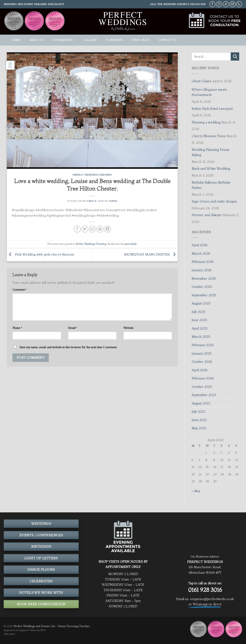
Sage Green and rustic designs (214, 201)
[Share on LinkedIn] (107, 229)
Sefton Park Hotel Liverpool (212, 109)
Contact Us (167, 40)
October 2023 (202, 387)
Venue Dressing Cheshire (74, 626)
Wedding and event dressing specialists (34, 4)
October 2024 (202, 362)
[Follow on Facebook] (212, 4)
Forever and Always (207, 215)
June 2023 (199, 420)
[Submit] (235, 56)
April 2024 (199, 370)
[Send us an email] (232, 4)
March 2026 (201, 253)
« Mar (196, 491)
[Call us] (239, 4)
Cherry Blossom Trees (209, 136)
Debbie (113, 201)
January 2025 (202, 353)
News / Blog (141, 40)
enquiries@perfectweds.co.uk (212, 599)
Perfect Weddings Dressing (92, 175)
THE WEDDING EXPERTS (173, 4)
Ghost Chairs (202, 81)
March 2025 (201, 337)
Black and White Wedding (211, 169)
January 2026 (202, 270)
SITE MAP (9, 634)
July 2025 (198, 312)
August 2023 (201, 403)
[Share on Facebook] (77, 229)
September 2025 (204, 295)
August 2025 (201, 303)
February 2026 (203, 262)
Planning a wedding (206, 122)
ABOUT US (37, 40)
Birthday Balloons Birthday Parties (211, 185)
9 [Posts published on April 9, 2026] (214, 460)
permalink (131, 244)
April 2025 (199, 328)
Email (73, 328)
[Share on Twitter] (85, 229)
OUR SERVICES (64, 40)
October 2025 (202, 287)
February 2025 (203, 345)
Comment (20, 289)
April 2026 (199, 245)
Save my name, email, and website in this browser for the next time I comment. (68, 347)
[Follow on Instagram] (219, 4)
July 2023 (198, 411)
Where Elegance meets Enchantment (209, 92)
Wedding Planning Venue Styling (211, 152)
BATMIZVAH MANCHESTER (151, 255)
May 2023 (199, 428)
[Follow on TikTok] (226, 4)
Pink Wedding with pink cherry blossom (40, 255)
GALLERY (91, 40)
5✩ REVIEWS (114, 40)
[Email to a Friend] (92, 229)
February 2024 (203, 378)
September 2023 (204, 395)
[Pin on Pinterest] (100, 229)
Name (17, 328)
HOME (16, 40)
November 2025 (204, 279)
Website (128, 328)
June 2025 (199, 320)
